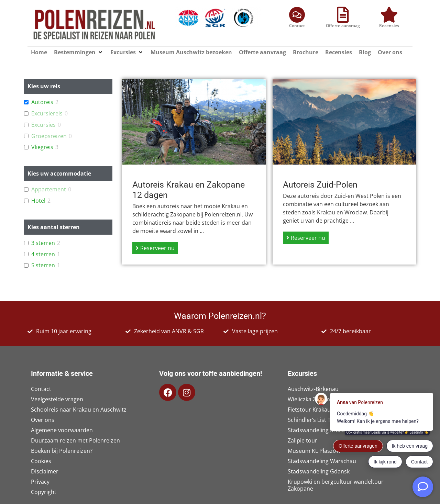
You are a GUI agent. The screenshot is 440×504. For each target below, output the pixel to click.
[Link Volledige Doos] (194, 172)
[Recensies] (389, 15)
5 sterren (43, 265)
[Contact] (297, 15)
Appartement (49, 189)
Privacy (40, 482)
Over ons (43, 420)
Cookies (41, 461)
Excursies (43, 125)
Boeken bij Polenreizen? (62, 451)
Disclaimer (45, 471)
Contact (297, 26)
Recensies (389, 26)
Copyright (44, 492)
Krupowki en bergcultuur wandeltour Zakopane (336, 485)
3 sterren (43, 243)
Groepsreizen (49, 136)
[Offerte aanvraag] (343, 15)
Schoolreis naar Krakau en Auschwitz (79, 410)
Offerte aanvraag (343, 26)
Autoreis (42, 102)
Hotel (38, 201)
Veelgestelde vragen (57, 399)
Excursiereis (47, 114)
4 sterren (43, 254)
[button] (100, 52)
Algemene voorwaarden (62, 430)
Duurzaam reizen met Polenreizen (75, 440)
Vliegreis (42, 147)
